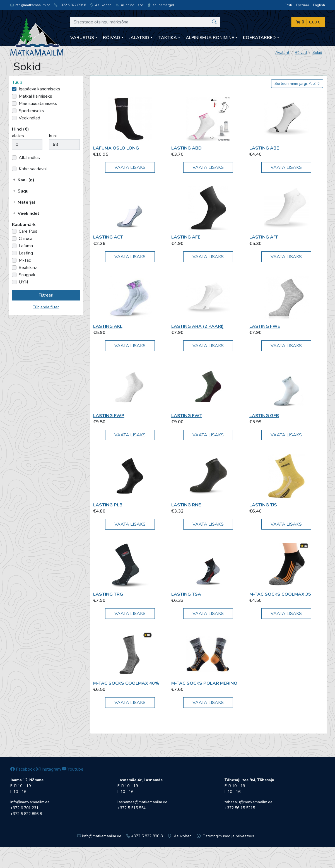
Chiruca (26, 239)
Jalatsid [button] (139, 38)
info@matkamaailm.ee (30, 5)
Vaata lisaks (130, 167)
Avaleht (282, 53)
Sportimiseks (31, 111)
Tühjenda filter (46, 307)
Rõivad (301, 53)
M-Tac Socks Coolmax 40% (126, 683)
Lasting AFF (264, 237)
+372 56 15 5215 (240, 808)
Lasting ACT (108, 237)
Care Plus (28, 231)
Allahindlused (130, 5)
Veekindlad (29, 118)
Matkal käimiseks (35, 96)
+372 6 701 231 (24, 808)
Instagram (48, 769)
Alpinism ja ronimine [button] (210, 38)
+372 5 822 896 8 (70, 5)
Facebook (23, 769)
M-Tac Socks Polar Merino (204, 683)
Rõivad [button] (112, 38)
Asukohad (101, 5)
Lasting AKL (108, 326)
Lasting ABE (264, 148)
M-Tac (25, 260)
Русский (303, 5)
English (319, 5)
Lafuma (26, 246)
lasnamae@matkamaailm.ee (142, 802)
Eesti (288, 5)
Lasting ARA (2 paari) (197, 326)
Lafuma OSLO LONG (116, 148)
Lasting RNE (186, 505)
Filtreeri (46, 295)
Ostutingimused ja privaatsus (226, 836)
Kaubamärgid (161, 5)
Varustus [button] (82, 38)
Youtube (73, 769)
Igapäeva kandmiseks (39, 89)
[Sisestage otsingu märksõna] (145, 22)
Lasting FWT (187, 416)
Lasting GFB (264, 416)
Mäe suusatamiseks (38, 104)
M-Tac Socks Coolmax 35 (280, 594)
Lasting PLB (108, 505)
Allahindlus (29, 158)
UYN (23, 282)
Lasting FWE (265, 326)
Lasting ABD (186, 148)
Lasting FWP (109, 416)
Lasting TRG (108, 594)
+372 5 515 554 (132, 808)
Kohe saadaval (33, 169)
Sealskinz (28, 268)
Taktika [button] (168, 38)
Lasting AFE (186, 237)
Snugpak (27, 275)
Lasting (26, 253)
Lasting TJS (263, 505)
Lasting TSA (186, 594)
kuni (53, 136)
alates (18, 136)
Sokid (317, 53)
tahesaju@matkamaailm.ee (249, 802)
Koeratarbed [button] (259, 38)
